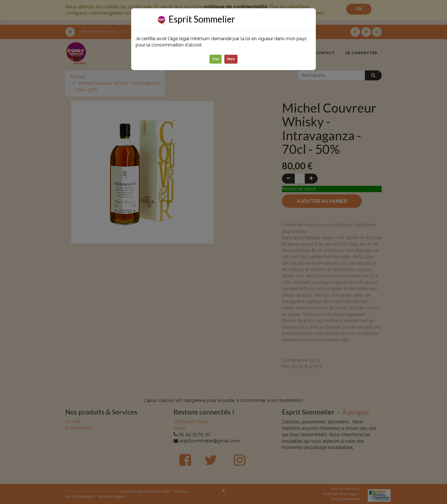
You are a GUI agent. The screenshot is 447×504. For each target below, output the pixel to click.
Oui (216, 59)
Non (231, 59)
